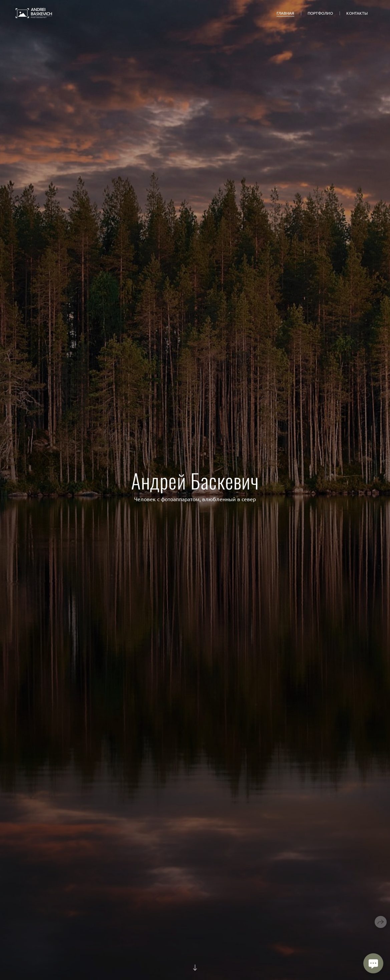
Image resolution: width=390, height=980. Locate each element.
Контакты (357, 13)
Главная (285, 13)
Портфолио (320, 13)
